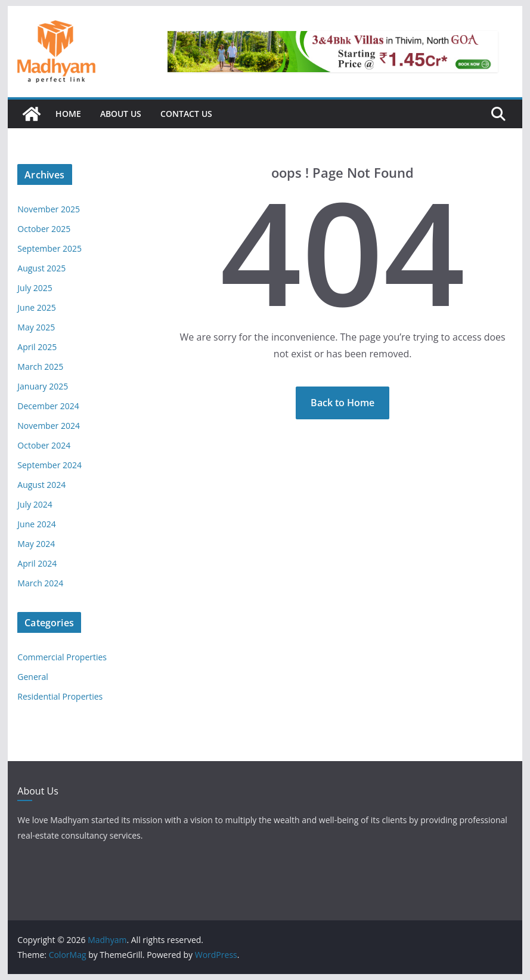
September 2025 (49, 248)
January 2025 (43, 386)
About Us (121, 114)
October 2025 (44, 229)
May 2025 (36, 327)
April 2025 (37, 347)
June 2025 (36, 307)
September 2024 (49, 465)
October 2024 (44, 445)
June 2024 (36, 524)
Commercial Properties (62, 657)
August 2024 (41, 485)
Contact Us (186, 114)
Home (68, 114)
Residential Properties (60, 696)
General (33, 677)
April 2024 (37, 563)
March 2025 (40, 367)
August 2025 (41, 268)
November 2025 (49, 209)
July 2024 (35, 504)
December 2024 (48, 406)
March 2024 (40, 583)
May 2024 (36, 544)
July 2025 (35, 288)
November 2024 (49, 426)
